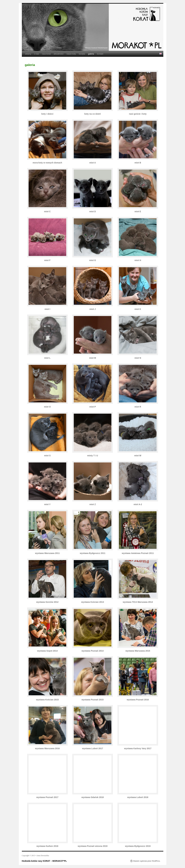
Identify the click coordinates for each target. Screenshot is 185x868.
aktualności (59, 54)
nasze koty (71, 54)
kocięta (82, 54)
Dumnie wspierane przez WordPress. (147, 861)
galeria (91, 54)
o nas (37, 54)
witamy (28, 54)
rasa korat (46, 54)
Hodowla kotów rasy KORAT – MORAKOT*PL (44, 861)
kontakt (100, 54)
